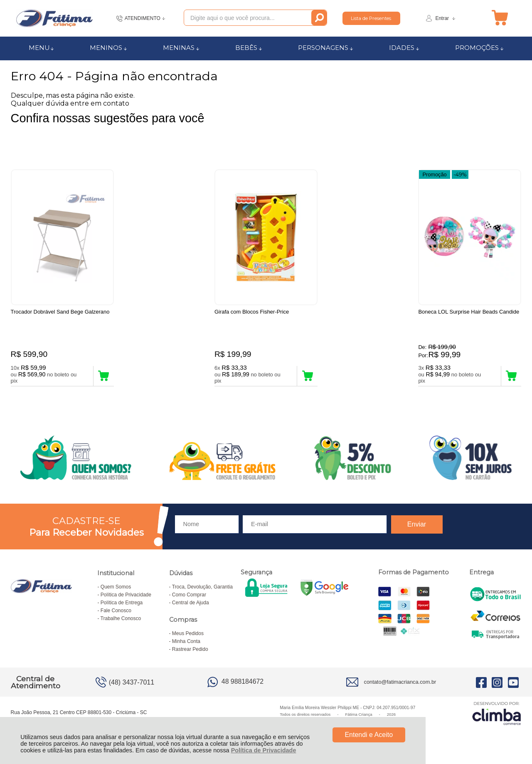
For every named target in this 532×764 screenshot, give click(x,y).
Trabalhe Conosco (121, 620)
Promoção (434, 174)
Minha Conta (186, 643)
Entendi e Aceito (369, 735)
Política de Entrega (122, 604)
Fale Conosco (116, 612)
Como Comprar (189, 596)
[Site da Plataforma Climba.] (497, 714)
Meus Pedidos (188, 635)
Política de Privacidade (264, 750)
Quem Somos (116, 588)
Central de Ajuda (191, 604)
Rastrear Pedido (190, 650)
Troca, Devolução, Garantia (202, 588)
